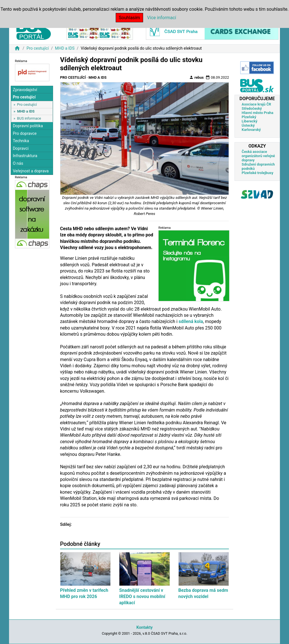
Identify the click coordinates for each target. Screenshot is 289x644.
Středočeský (252, 108)
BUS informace (29, 118)
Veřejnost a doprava (31, 171)
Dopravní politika (28, 126)
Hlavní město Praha (257, 113)
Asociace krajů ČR (256, 104)
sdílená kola (191, 321)
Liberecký (249, 121)
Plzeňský (249, 117)
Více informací (162, 18)
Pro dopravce (25, 134)
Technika (21, 141)
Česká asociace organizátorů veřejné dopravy (258, 156)
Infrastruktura (25, 156)
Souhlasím (129, 18)
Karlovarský (251, 130)
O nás (18, 163)
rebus (196, 77)
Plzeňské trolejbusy (257, 173)
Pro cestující (38, 48)
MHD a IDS (65, 48)
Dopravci (21, 149)
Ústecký (248, 125)
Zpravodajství (25, 90)
